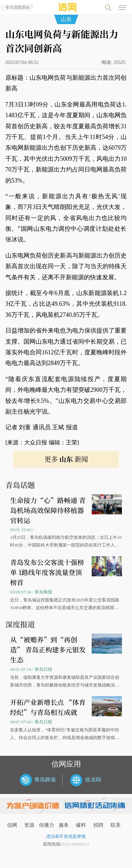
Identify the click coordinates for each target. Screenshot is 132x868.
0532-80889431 (75, 844)
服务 (64, 825)
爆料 (81, 825)
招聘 (98, 825)
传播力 (47, 825)
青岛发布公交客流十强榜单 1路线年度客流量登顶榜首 (47, 572)
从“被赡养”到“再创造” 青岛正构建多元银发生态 (48, 649)
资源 (29, 825)
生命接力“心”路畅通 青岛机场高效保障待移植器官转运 (48, 510)
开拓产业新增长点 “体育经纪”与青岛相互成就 (48, 707)
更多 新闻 (66, 459)
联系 (116, 825)
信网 (12, 825)
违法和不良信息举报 (66, 836)
